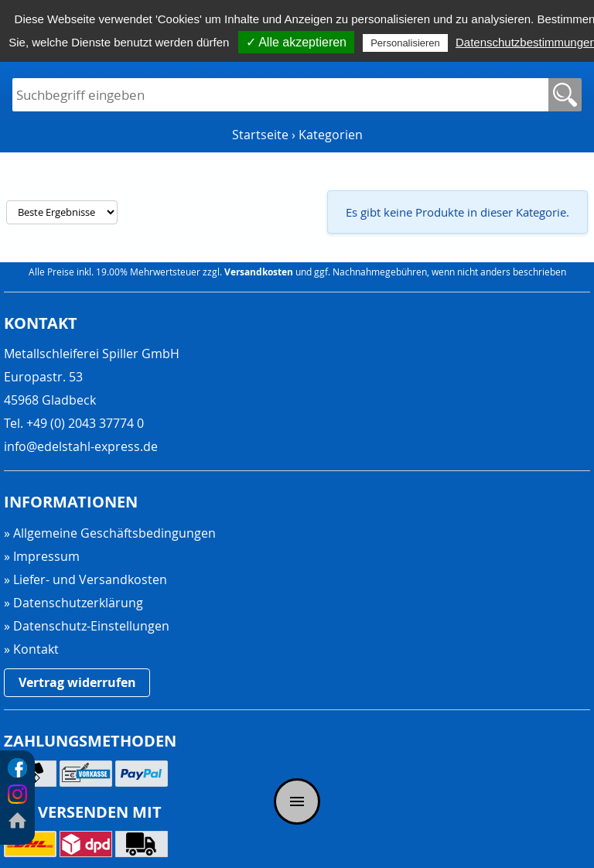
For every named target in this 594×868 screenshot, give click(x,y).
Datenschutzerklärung (78, 603)
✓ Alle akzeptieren (296, 42)
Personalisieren (405, 43)
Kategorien (331, 135)
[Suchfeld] (280, 95)
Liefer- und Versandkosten (90, 579)
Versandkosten (259, 272)
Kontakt (36, 649)
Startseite (260, 135)
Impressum (46, 556)
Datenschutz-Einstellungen (91, 626)
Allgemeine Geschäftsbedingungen (114, 533)
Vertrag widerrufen (77, 682)
